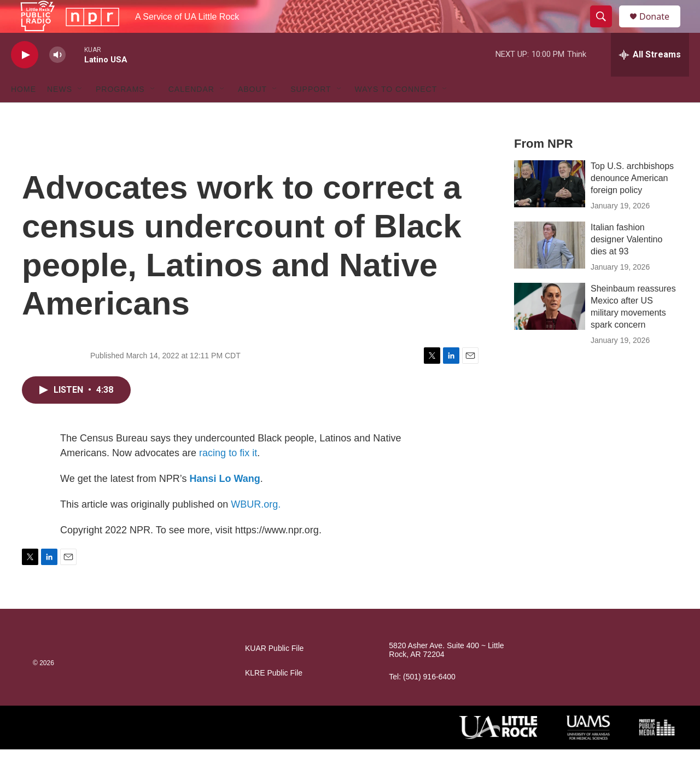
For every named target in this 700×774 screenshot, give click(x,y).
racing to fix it (228, 478)
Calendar (191, 114)
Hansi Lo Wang (224, 503)
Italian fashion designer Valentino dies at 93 (626, 264)
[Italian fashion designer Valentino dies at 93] (550, 270)
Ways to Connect (396, 114)
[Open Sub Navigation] (80, 114)
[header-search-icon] (606, 29)
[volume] (57, 80)
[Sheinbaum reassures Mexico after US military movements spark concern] (550, 331)
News (60, 114)
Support (311, 114)
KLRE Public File (274, 698)
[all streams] (650, 79)
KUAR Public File (274, 673)
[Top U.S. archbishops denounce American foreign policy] (550, 208)
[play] (25, 80)
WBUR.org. (256, 529)
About (252, 114)
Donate (661, 29)
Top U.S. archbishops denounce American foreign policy (632, 203)
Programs (120, 114)
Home (24, 114)
